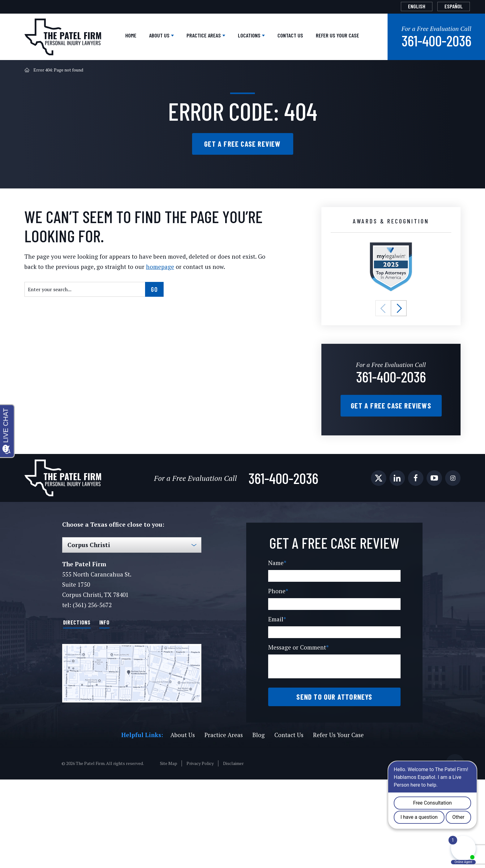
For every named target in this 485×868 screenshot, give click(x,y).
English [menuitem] (405, 6)
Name (277, 652)
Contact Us (258, 80)
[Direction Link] (132, 744)
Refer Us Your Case (321, 80)
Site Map (168, 852)
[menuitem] (405, 6)
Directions (82, 693)
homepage (141, 329)
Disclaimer (232, 852)
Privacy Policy (199, 852)
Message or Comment (298, 736)
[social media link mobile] (379, 550)
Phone (278, 680)
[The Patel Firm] (63, 32)
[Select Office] (132, 617)
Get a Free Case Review (242, 201)
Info (116, 693)
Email (277, 708)
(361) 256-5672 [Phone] (92, 677)
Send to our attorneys (334, 785)
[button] (383, 371)
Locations (208, 80)
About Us (93, 80)
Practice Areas (149, 80)
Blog (256, 823)
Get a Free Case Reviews (391, 472)
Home (57, 80)
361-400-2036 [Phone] (391, 438)
